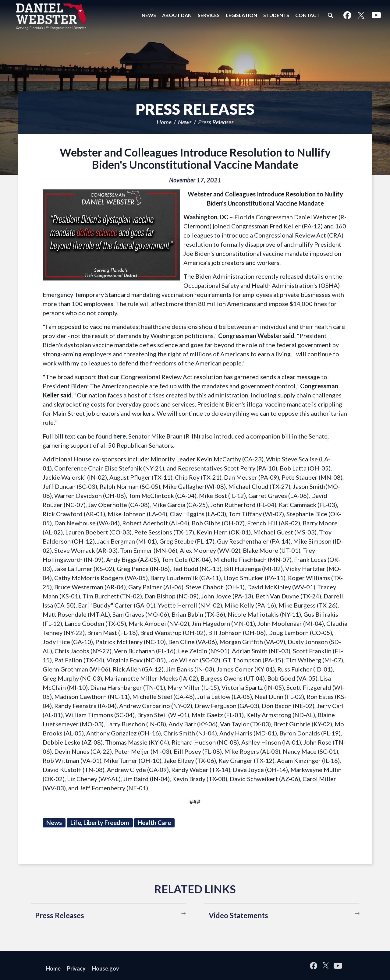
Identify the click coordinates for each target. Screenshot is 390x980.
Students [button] (276, 15)
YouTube (376, 15)
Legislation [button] (241, 15)
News (185, 122)
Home (164, 122)
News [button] (149, 15)
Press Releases (216, 122)
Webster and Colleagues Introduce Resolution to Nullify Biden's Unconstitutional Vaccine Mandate (195, 158)
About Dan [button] (177, 15)
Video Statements (238, 915)
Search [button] (330, 15)
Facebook (347, 15)
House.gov (106, 968)
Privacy (76, 968)
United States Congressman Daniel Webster (51, 16)
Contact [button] (307, 15)
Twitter (361, 15)
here (120, 436)
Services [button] (209, 15)
